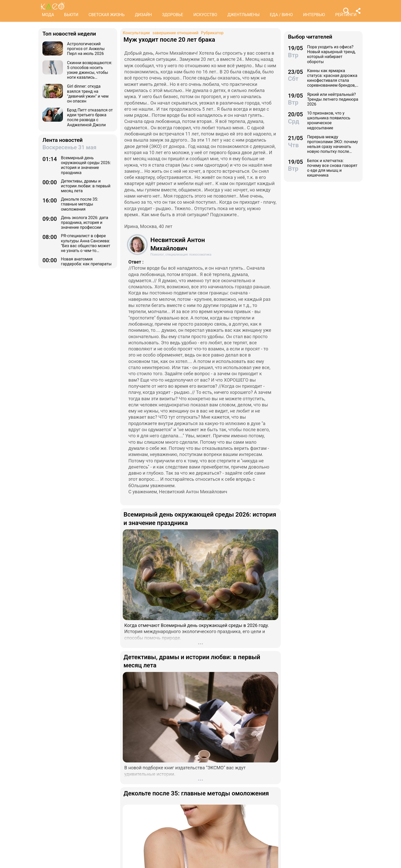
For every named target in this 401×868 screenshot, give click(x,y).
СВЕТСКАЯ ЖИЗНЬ (107, 15)
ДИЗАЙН (143, 15)
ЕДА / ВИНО (281, 15)
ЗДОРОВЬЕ (173, 15)
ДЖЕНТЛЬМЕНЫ (243, 15)
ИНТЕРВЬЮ (314, 15)
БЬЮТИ (71, 15)
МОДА (48, 15)
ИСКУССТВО (205, 15)
